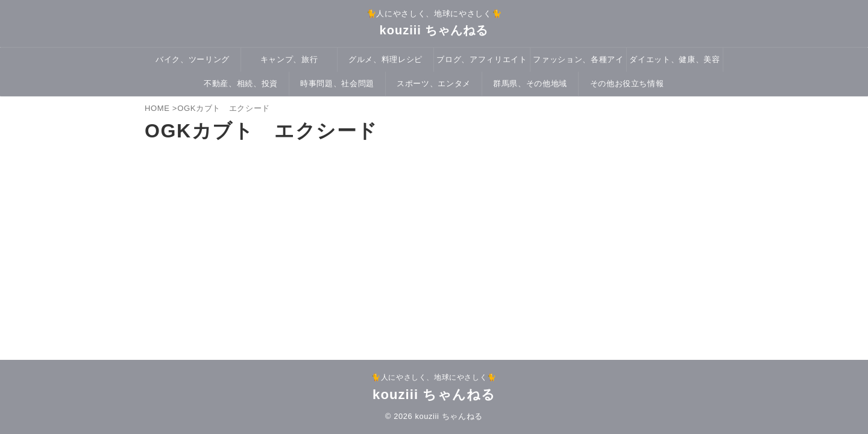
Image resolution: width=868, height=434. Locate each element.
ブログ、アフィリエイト (482, 59)
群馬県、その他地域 (530, 83)
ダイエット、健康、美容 (675, 59)
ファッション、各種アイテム (578, 63)
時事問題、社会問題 (337, 83)
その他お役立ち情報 (627, 83)
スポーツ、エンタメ (434, 83)
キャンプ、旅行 (289, 59)
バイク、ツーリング (193, 59)
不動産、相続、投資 (241, 83)
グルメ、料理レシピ (385, 59)
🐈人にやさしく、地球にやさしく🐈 (434, 377)
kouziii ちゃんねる (434, 30)
